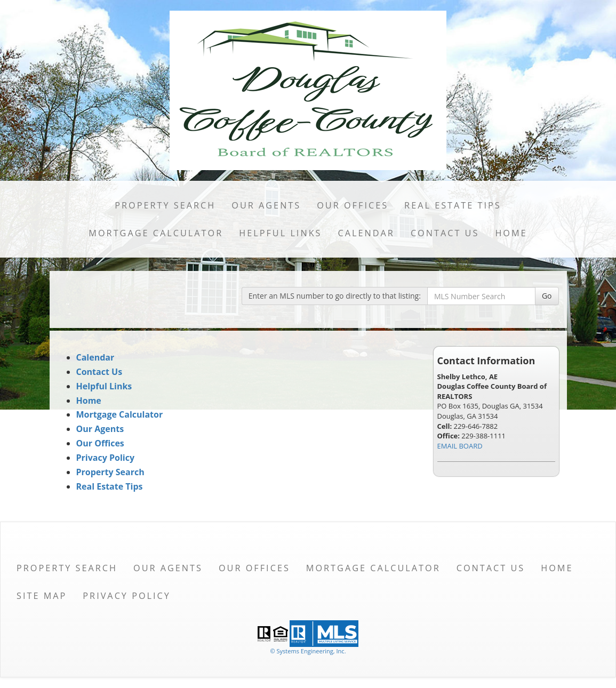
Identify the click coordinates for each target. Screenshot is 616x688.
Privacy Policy (106, 458)
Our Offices (353, 205)
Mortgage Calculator (156, 233)
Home (511, 233)
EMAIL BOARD (460, 446)
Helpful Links (280, 233)
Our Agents (266, 205)
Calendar (366, 233)
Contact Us (445, 233)
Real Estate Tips (453, 205)
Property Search (165, 205)
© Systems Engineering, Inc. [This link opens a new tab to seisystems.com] (308, 651)
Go (547, 296)
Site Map (42, 596)
